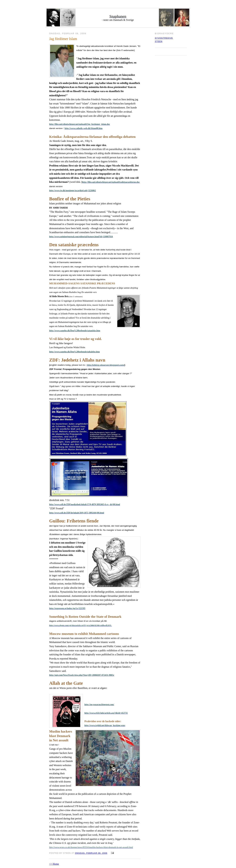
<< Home (54, 864)
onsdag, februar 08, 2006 (91, 853)
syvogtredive (164, 38)
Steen (159, 41)
